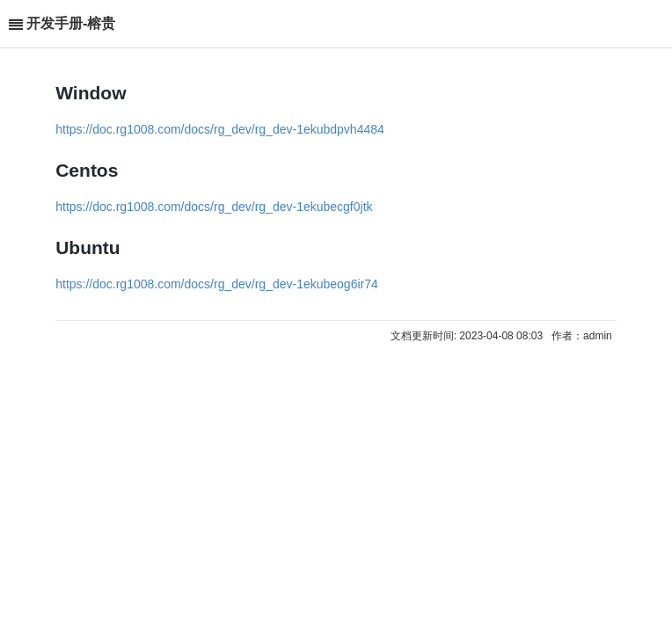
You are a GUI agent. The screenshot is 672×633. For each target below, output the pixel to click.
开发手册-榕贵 (71, 23)
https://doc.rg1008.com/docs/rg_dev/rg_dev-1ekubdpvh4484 (220, 129)
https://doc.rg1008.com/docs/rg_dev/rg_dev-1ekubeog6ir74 (217, 284)
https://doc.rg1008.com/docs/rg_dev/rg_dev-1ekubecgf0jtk (214, 207)
